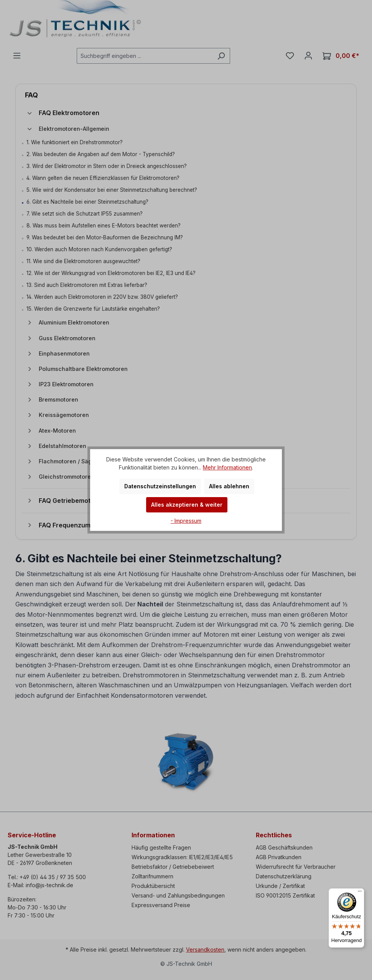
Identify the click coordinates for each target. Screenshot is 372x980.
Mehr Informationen (227, 467)
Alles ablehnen (229, 486)
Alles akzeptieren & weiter (187, 505)
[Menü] (360, 893)
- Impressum (186, 521)
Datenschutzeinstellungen (160, 486)
